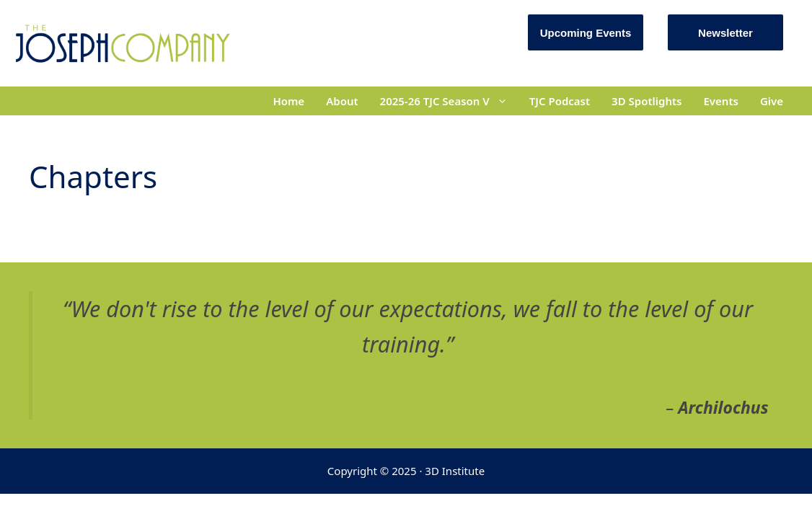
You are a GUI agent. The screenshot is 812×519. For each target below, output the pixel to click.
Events (720, 101)
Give (772, 101)
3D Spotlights (646, 101)
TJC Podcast (560, 101)
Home (288, 101)
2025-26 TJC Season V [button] (449, 101)
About (342, 101)
